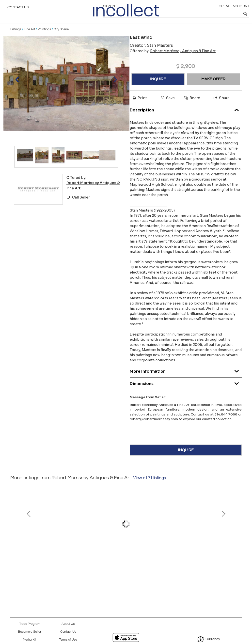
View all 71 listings (150, 486)
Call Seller (78, 205)
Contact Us (18, 9)
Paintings (44, 37)
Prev (14, 535)
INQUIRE (158, 87)
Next (238, 535)
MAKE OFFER (213, 87)
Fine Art (29, 37)
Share (221, 106)
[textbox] (213, 14)
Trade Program (30, 624)
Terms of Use (68, 640)
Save (167, 106)
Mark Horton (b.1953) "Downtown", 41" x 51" (197, 567)
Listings (16, 37)
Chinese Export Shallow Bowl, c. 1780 (126, 567)
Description (186, 117)
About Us (68, 624)
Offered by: (173, 59)
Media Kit (30, 640)
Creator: (151, 54)
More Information (186, 378)
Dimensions (186, 391)
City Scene (61, 37)
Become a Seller (30, 632)
